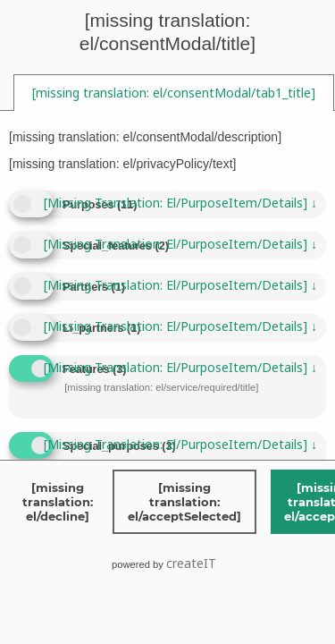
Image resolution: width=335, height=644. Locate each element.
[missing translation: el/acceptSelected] (184, 502)
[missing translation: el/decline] (58, 502)
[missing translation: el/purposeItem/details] (180, 203)
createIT (191, 563)
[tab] (174, 93)
